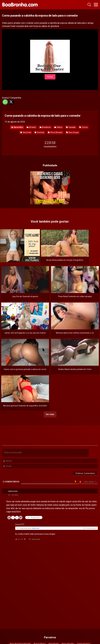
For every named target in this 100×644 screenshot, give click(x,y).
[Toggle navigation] (96, 5)
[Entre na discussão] (45, 453)
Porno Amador (55, 132)
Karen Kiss (17, 127)
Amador (31, 127)
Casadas (71, 127)
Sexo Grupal (72, 132)
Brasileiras (45, 127)
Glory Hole (26, 132)
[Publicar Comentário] (85, 473)
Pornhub (39, 132)
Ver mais (50, 414)
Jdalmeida (35, 528)
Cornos (83, 127)
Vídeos (58, 127)
